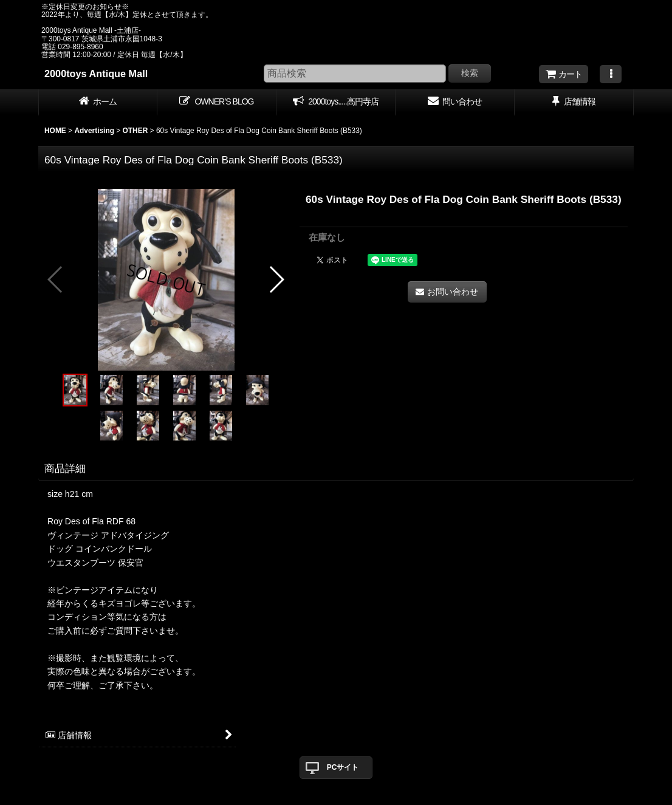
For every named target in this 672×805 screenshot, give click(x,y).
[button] (611, 74)
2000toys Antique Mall (96, 74)
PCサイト (343, 767)
